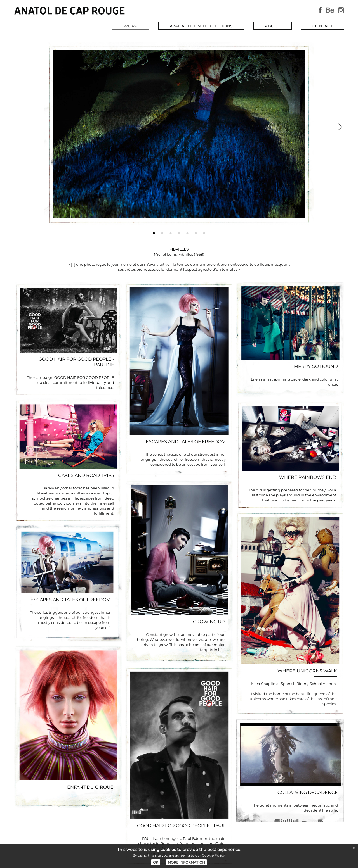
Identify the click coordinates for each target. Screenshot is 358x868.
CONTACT (322, 26)
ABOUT (272, 26)
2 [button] (162, 232)
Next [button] (340, 126)
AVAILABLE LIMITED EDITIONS (201, 26)
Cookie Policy (213, 855)
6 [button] (196, 232)
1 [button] (154, 232)
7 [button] (204, 232)
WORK (131, 26)
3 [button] (171, 232)
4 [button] (179, 232)
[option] (179, 135)
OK (156, 862)
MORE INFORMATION (186, 862)
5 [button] (187, 232)
